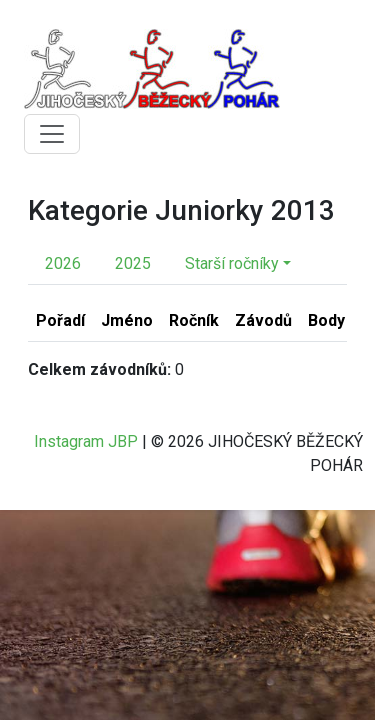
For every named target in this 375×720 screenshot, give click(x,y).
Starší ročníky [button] (232, 263)
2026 (63, 263)
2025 (133, 263)
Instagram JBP (86, 441)
